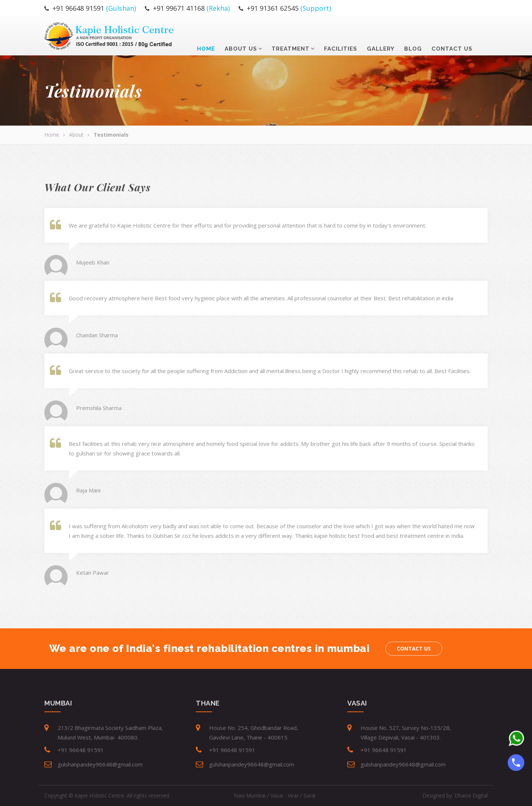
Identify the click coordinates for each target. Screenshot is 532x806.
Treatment (291, 34)
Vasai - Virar (284, 795)
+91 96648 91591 (78, 8)
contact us (452, 34)
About (76, 135)
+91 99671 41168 (179, 8)
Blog (413, 34)
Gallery (381, 34)
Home (206, 34)
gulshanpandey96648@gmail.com (100, 764)
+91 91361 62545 (273, 8)
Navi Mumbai (250, 795)
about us (241, 34)
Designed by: (455, 795)
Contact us (414, 648)
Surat (310, 795)
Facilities (341, 34)
